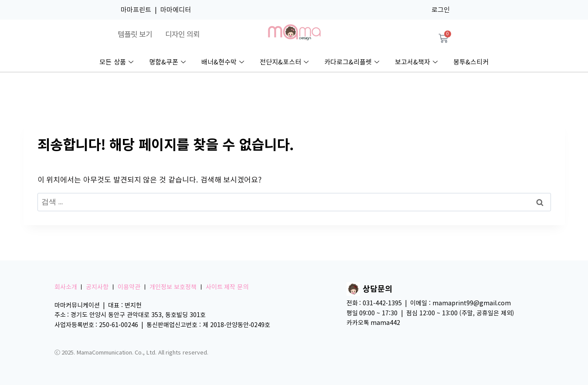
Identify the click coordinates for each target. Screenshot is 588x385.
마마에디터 (176, 10)
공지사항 (97, 287)
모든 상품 (116, 62)
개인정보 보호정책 (173, 287)
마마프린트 (136, 10)
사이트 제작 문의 (227, 287)
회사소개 (66, 287)
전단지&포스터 (284, 62)
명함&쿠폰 (167, 62)
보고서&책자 (416, 62)
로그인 (441, 10)
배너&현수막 (223, 62)
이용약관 (129, 287)
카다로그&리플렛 (352, 62)
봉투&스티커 (471, 62)
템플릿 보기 (135, 34)
